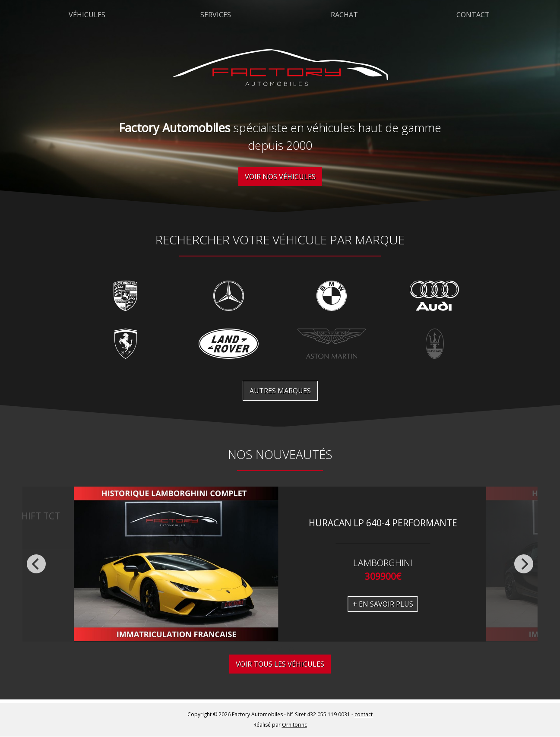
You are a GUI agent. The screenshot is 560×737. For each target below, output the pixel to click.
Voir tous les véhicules (280, 664)
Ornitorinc (294, 725)
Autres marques (280, 391)
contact (364, 714)
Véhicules (87, 15)
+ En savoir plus (383, 604)
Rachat (344, 15)
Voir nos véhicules (280, 177)
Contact (473, 15)
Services (216, 15)
